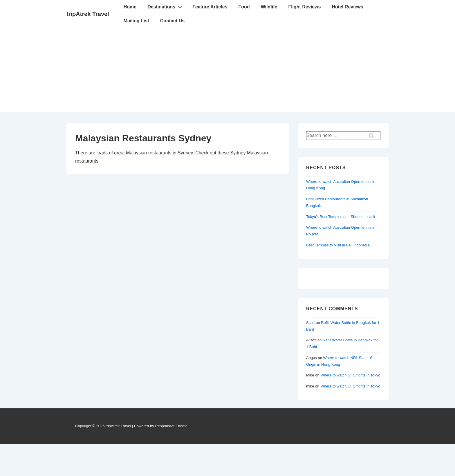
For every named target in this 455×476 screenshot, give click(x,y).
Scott (310, 323)
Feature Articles (210, 7)
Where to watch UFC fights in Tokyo (350, 375)
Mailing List (136, 21)
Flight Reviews (304, 7)
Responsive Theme (171, 426)
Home (130, 7)
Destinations (166, 7)
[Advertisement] (228, 71)
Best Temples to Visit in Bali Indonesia (338, 245)
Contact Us (172, 21)
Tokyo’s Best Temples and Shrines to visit (341, 217)
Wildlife (269, 7)
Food (244, 7)
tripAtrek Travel (88, 14)
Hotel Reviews (347, 7)
